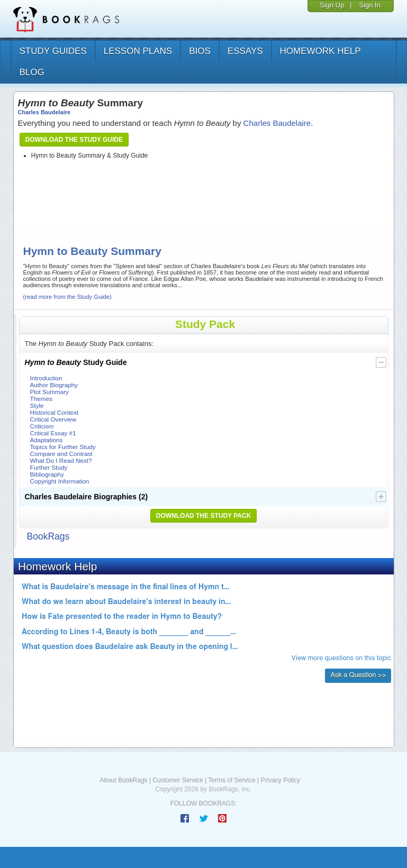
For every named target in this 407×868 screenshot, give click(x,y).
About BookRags (124, 780)
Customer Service (178, 780)
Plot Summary (49, 392)
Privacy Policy (280, 780)
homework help (320, 51)
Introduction (46, 378)
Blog (32, 72)
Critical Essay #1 (53, 433)
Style (37, 405)
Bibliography (47, 474)
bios (200, 51)
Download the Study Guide (74, 140)
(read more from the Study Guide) (67, 297)
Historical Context (55, 412)
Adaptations (47, 440)
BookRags (48, 536)
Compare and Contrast (61, 454)
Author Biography (54, 385)
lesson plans (138, 51)
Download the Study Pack (204, 516)
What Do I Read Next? (61, 460)
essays (245, 51)
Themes (41, 399)
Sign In (369, 5)
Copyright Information (60, 481)
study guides (53, 51)
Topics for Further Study (63, 447)
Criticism (42, 426)
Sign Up (332, 5)
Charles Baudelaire (44, 112)
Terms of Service (232, 780)
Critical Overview (53, 419)
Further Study (49, 467)
